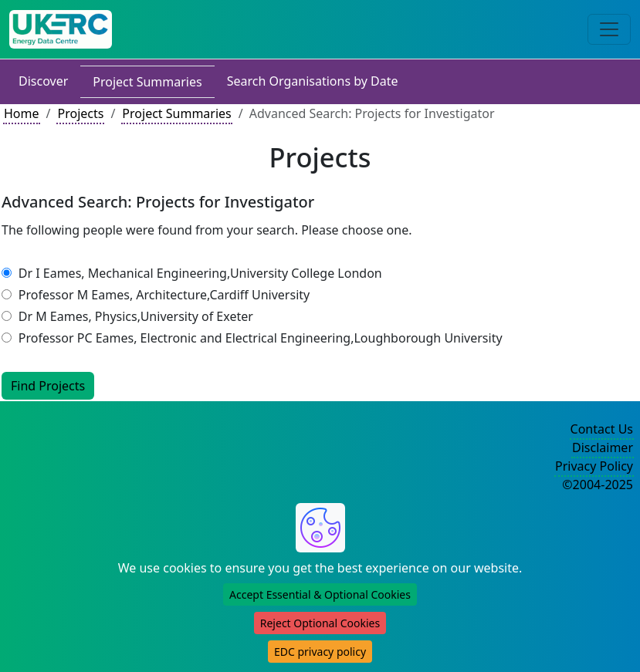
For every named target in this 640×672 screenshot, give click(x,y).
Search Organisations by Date (313, 81)
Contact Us (602, 429)
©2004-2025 (598, 485)
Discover (43, 81)
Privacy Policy (594, 466)
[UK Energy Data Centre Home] (61, 29)
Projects (80, 113)
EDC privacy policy (320, 652)
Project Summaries (147, 82)
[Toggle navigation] (609, 29)
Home (22, 113)
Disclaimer (603, 447)
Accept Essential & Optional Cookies (320, 594)
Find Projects (48, 386)
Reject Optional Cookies (320, 623)
